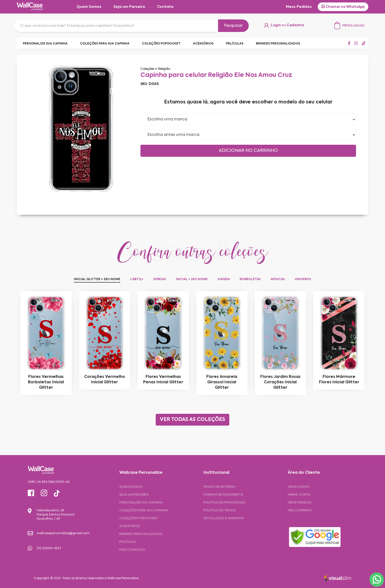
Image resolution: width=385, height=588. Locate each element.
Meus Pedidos (299, 7)
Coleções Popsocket (139, 518)
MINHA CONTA (299, 495)
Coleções (147, 69)
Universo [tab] (303, 279)
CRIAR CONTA (299, 487)
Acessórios (130, 526)
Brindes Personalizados (141, 534)
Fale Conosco (132, 550)
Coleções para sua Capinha (144, 510)
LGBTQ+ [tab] (137, 279)
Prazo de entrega (219, 487)
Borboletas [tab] (250, 279)
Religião (164, 69)
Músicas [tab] (278, 279)
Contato (165, 7)
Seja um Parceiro (129, 7)
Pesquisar (233, 26)
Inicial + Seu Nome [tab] (192, 279)
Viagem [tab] (224, 279)
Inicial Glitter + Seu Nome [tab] (97, 279)
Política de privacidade (224, 503)
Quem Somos (89, 7)
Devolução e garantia (224, 518)
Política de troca (220, 510)
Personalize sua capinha (141, 503)
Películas (128, 542)
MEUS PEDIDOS (300, 503)
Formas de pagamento (223, 495)
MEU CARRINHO (300, 510)
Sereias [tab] (160, 279)
